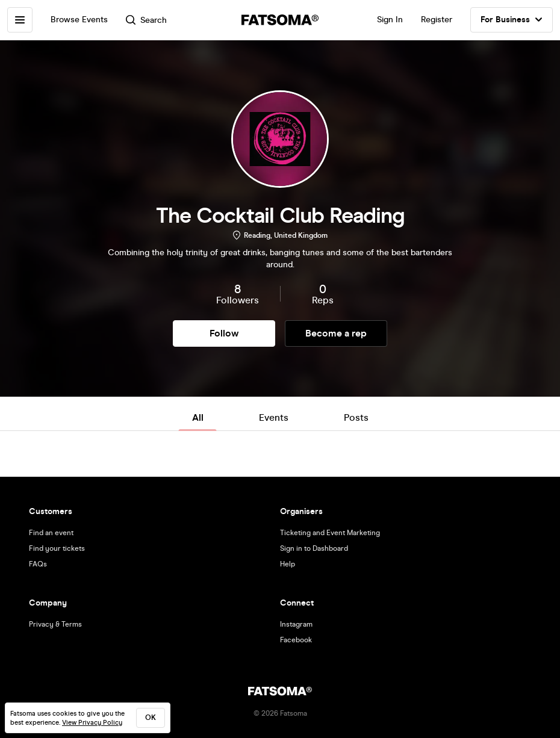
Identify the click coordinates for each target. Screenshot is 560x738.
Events (274, 417)
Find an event (51, 533)
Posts (356, 417)
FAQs (38, 564)
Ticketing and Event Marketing (330, 533)
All (198, 417)
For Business (512, 20)
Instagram (296, 624)
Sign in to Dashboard (314, 548)
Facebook (296, 640)
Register (437, 20)
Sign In (390, 20)
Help (288, 564)
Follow (224, 333)
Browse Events (79, 20)
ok (151, 718)
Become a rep (336, 333)
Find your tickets (57, 548)
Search (146, 20)
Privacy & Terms (55, 624)
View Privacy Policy (92, 723)
